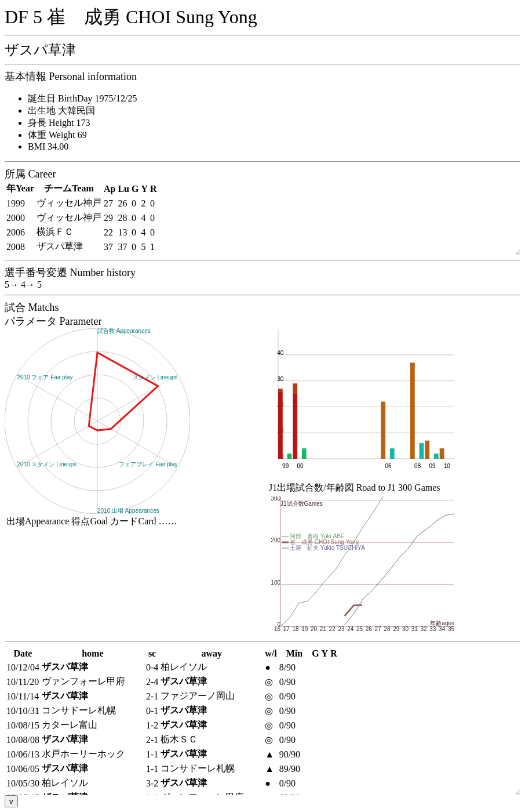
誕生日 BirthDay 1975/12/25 (82, 98)
